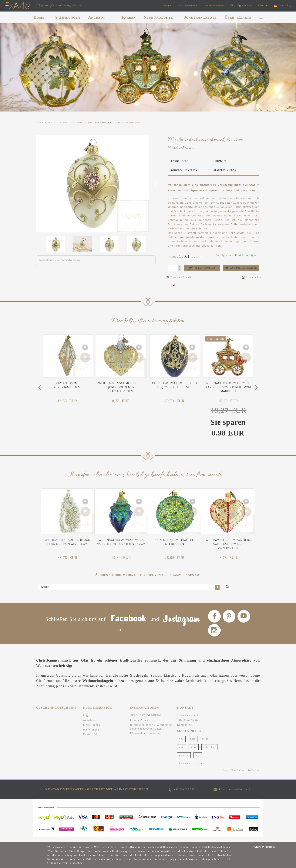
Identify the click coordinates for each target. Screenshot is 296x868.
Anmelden (89, 725)
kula (193, 744)
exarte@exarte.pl (188, 720)
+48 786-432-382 (188, 725)
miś (198, 760)
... (261, 18)
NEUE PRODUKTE (158, 17)
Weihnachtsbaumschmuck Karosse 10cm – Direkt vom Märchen (228, 387)
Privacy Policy (139, 725)
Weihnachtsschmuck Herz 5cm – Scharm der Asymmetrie (228, 544)
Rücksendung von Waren (145, 738)
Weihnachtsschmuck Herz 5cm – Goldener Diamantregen (121, 387)
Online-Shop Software (235, 775)
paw (182, 752)
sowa (194, 752)
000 (181, 744)
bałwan (201, 768)
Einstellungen (92, 730)
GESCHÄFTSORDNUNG (146, 720)
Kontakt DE (90, 739)
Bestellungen (91, 735)
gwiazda (184, 760)
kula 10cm (210, 752)
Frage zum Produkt (179, 277)
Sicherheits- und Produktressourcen (61, 260)
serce (205, 744)
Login (87, 720)
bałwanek (185, 768)
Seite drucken (252, 277)
